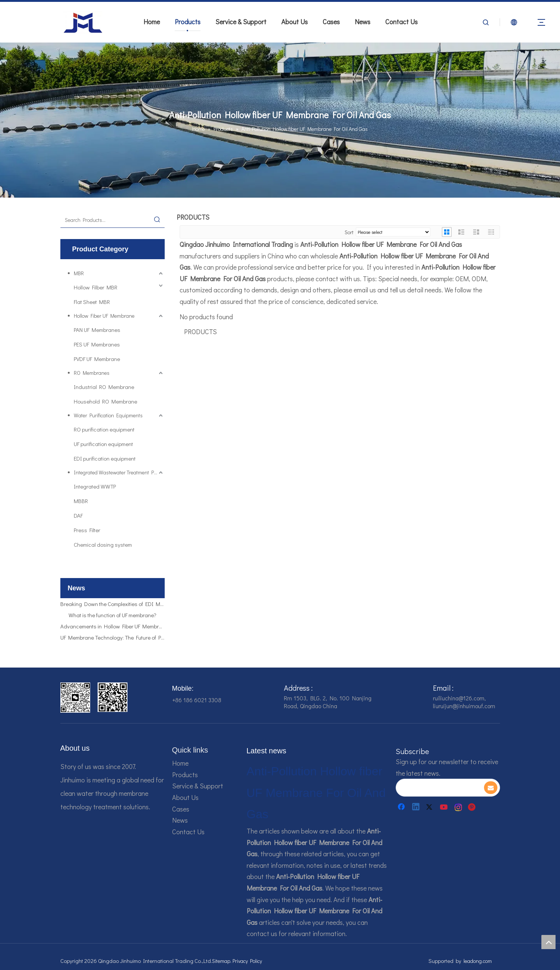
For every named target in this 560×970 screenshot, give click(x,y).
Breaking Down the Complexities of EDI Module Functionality (113, 605)
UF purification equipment (103, 444)
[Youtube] (444, 807)
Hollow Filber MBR (96, 287)
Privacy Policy (247, 961)
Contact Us (401, 22)
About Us (295, 22)
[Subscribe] (491, 788)
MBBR (81, 501)
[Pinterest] (473, 807)
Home (152, 22)
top (548, 942)
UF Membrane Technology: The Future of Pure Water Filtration (113, 638)
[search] (440, 788)
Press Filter (87, 530)
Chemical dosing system (103, 544)
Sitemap (221, 961)
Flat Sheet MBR (92, 302)
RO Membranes (92, 373)
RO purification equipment (104, 429)
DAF (78, 515)
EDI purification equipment (105, 458)
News (363, 22)
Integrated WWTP (95, 486)
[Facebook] (402, 807)
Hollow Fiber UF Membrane (104, 316)
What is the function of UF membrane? (113, 616)
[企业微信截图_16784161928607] (113, 697)
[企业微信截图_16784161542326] (75, 698)
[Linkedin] (416, 807)
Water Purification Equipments (108, 415)
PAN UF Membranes (97, 330)
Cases (331, 22)
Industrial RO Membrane (104, 387)
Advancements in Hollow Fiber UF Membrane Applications (113, 627)
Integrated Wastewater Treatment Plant (118, 472)
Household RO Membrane (105, 401)
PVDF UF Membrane (97, 359)
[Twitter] (430, 807)
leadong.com (478, 961)
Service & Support (241, 22)
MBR (79, 273)
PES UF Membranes (97, 344)
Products (188, 22)
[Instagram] (459, 807)
